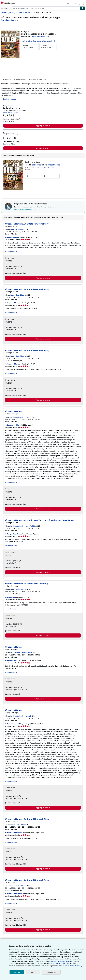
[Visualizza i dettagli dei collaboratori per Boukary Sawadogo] (10, 20)
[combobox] (46, 8)
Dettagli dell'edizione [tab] (38, 79)
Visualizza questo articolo (11, 112)
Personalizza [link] (51, 972)
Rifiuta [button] (33, 972)
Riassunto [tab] (7, 79)
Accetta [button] (17, 972)
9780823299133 (54, 165)
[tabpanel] (42, 91)
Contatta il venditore (11, 251)
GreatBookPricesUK (15, 833)
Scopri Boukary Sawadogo (25, 210)
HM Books (11, 597)
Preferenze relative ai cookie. (60, 961)
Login (76, 3)
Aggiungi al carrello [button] (43, 126)
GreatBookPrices (13, 303)
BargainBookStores (14, 534)
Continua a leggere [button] (9, 99)
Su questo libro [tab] (20, 79)
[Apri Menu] (5, 8)
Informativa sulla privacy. (73, 966)
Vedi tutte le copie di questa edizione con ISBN (38, 41)
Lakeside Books (13, 237)
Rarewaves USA (13, 425)
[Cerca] (83, 8)
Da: (30, 46)
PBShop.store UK (14, 660)
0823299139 (37, 165)
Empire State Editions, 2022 (45, 167)
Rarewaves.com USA (15, 724)
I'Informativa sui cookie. (58, 963)
